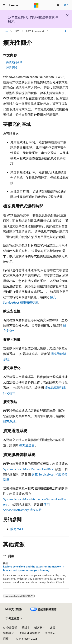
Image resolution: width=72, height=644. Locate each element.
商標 (6, 639)
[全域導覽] (4, 5)
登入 (66, 5)
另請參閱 (12, 67)
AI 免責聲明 (10, 628)
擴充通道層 (27, 445)
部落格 (38, 628)
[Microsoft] (36, 5)
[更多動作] (66, 31)
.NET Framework (35, 31)
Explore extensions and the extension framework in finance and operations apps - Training (34, 568)
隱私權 (7, 633)
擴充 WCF (17, 529)
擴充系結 (9, 421)
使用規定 (50, 633)
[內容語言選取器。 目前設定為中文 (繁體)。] (14, 609)
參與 (53, 628)
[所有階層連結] (6, 31)
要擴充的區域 (14, 62)
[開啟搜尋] (58, 5)
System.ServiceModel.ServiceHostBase (29, 469)
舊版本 (26, 628)
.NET (17, 31)
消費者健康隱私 (28, 633)
